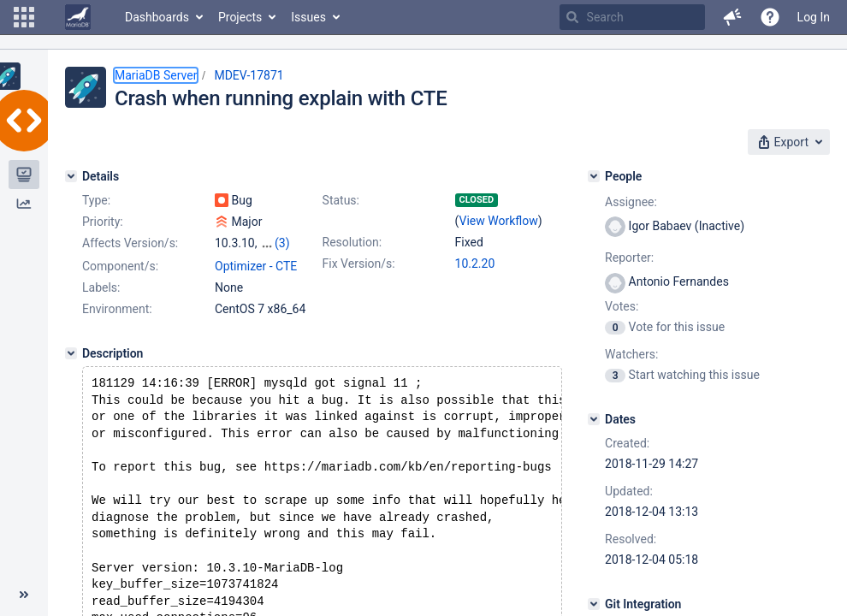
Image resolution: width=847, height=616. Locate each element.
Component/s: (120, 299)
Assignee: (631, 202)
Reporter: (629, 258)
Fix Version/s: (359, 264)
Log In (814, 17)
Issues (308, 17)
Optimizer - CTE (256, 299)
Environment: (117, 341)
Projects (240, 17)
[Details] (71, 176)
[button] (24, 17)
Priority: (103, 222)
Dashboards (157, 17)
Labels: (101, 320)
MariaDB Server (156, 75)
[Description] (71, 386)
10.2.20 (475, 264)
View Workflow (499, 221)
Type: (96, 200)
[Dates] (594, 419)
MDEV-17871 (249, 75)
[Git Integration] (594, 604)
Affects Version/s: (130, 243)
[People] (594, 176)
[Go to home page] (78, 17)
